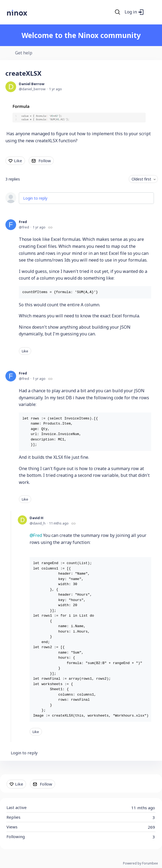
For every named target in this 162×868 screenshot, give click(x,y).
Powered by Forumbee (140, 864)
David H (36, 518)
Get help (24, 53)
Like (18, 161)
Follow (45, 161)
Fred (23, 222)
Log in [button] (131, 12)
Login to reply (35, 198)
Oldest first (141, 179)
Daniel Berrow (32, 84)
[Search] (118, 12)
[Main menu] (151, 12)
